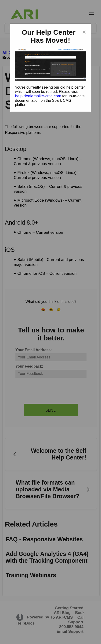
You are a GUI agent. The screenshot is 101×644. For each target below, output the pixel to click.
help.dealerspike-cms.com (38, 96)
